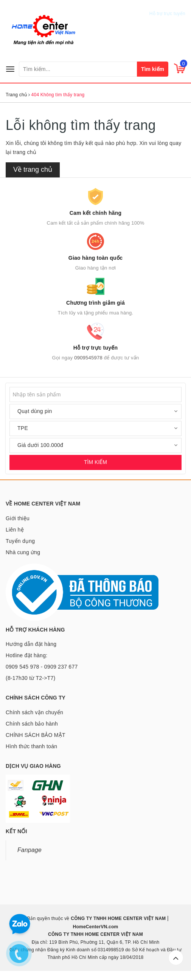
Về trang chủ (33, 169)
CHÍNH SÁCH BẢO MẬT (36, 735)
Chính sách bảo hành (32, 724)
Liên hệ (15, 530)
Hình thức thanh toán (31, 746)
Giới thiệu (18, 518)
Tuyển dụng (20, 541)
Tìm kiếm (153, 69)
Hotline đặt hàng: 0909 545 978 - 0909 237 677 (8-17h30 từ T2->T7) (42, 667)
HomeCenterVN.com (95, 927)
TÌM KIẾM (95, 462)
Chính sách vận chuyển (34, 712)
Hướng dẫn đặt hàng (31, 644)
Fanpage (30, 850)
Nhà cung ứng (23, 552)
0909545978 (169, 6)
